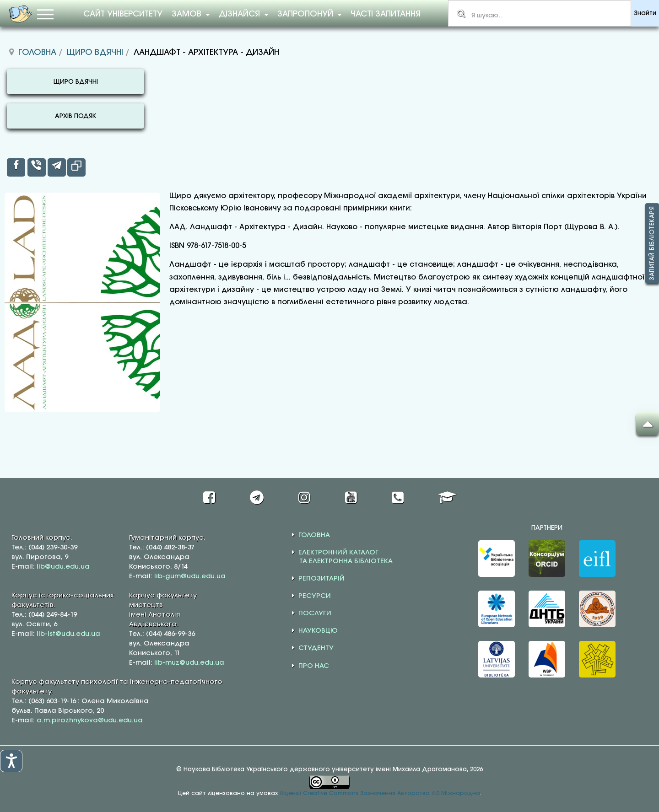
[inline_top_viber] (37, 167)
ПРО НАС (314, 666)
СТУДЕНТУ (316, 648)
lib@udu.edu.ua (63, 567)
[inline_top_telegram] (57, 167)
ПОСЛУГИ (315, 613)
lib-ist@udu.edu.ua (68, 634)
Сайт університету (123, 14)
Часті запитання (386, 14)
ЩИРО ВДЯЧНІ (76, 82)
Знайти (645, 13)
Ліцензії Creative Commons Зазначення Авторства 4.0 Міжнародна (380, 793)
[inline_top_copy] (76, 167)
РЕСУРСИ (315, 596)
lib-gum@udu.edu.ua (190, 576)
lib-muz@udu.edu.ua (189, 663)
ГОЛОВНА (314, 535)
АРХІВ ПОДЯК (76, 116)
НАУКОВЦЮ (318, 631)
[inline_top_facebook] (16, 167)
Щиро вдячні (95, 53)
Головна (37, 53)
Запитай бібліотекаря (652, 243)
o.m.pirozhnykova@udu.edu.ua (90, 721)
